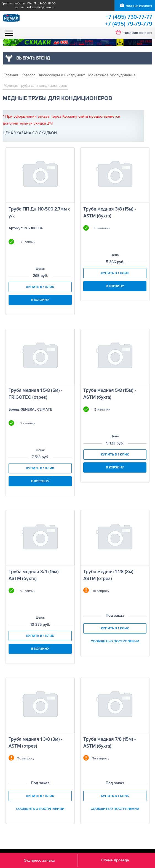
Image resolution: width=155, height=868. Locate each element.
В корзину (40, 300)
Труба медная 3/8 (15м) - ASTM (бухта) (110, 212)
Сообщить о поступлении (115, 641)
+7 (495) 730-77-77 (129, 17)
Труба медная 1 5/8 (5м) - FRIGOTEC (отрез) (35, 394)
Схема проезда (115, 860)
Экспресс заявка (39, 860)
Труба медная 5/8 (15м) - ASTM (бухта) (110, 394)
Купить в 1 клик (40, 287)
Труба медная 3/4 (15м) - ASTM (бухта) (35, 575)
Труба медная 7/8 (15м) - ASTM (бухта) (109, 743)
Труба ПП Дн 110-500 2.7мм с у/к (39, 212)
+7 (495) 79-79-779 (129, 24)
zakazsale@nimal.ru (41, 7)
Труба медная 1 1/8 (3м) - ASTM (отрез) (110, 575)
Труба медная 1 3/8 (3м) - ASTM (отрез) (35, 743)
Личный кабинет (139, 6)
